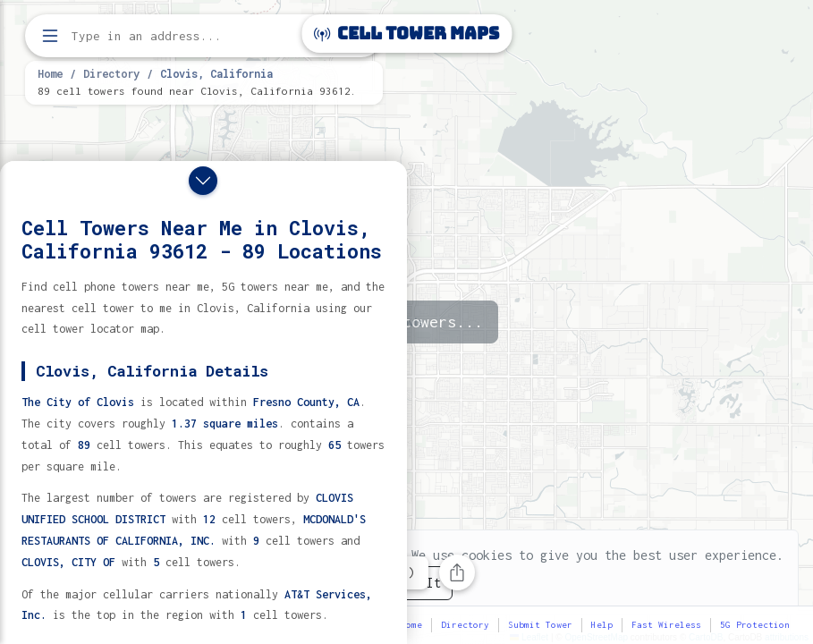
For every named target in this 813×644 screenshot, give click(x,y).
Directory (111, 73)
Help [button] (602, 625)
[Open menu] (50, 36)
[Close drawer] (203, 181)
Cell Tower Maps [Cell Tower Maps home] (406, 34)
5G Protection (755, 625)
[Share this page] (457, 572)
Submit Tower (540, 625)
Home (50, 73)
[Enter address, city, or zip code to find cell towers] (206, 36)
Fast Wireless (666, 625)
